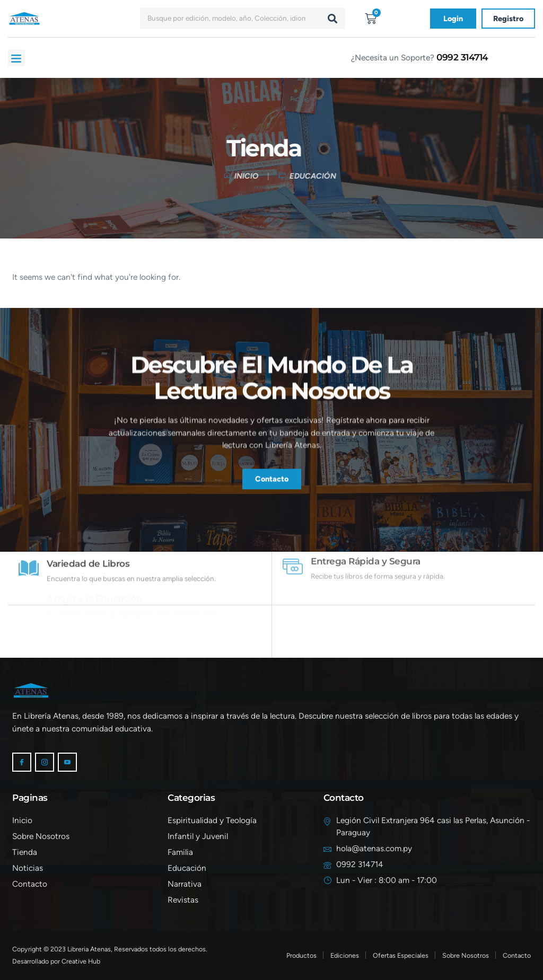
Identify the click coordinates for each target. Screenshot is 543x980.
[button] (16, 58)
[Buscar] (332, 19)
